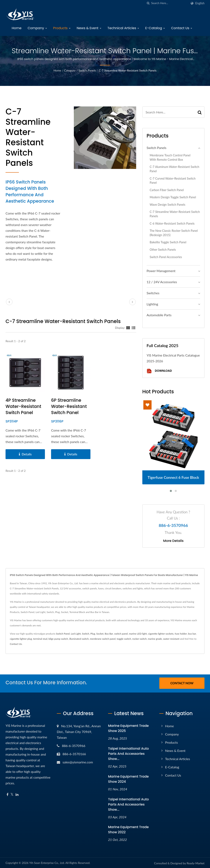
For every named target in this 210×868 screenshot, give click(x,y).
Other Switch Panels (163, 250)
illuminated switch (79, 639)
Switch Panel (63, 634)
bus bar (192, 634)
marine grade (155, 639)
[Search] (169, 3)
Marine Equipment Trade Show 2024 (128, 778)
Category (70, 70)
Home (17, 28)
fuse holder (181, 634)
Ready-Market (196, 863)
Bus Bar (109, 634)
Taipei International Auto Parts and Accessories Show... (128, 753)
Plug (93, 634)
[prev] (9, 302)
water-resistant (171, 639)
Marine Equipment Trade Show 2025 (128, 728)
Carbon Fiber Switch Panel (167, 190)
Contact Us (182, 28)
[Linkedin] (17, 794)
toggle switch (124, 639)
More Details (173, 541)
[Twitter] (12, 794)
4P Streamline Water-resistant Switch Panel (23, 406)
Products (62, 28)
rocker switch (139, 639)
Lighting (152, 304)
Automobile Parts (159, 315)
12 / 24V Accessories (162, 282)
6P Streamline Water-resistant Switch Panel (69, 406)
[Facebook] (7, 794)
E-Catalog (155, 28)
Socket (100, 634)
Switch (86, 634)
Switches (153, 293)
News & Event (89, 28)
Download (159, 371)
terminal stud (40, 639)
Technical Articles (123, 28)
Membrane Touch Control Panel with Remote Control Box (170, 157)
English (200, 3)
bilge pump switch (58, 639)
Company (37, 28)
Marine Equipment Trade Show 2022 (128, 829)
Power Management (161, 271)
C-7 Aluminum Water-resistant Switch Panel (175, 169)
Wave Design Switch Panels (168, 205)
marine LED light (138, 634)
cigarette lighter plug (21, 639)
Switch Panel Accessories (166, 257)
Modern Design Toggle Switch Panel (173, 197)
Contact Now (182, 683)
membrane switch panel (103, 639)
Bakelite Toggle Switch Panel (168, 242)
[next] (132, 302)
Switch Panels (87, 70)
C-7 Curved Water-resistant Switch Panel (173, 181)
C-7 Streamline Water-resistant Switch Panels (128, 70)
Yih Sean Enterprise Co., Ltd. (47, 862)
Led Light (76, 634)
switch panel (121, 634)
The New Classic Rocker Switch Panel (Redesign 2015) (174, 233)
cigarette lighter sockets (161, 634)
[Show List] (134, 328)
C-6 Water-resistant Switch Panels (172, 223)
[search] (148, 3)
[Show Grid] (128, 328)
